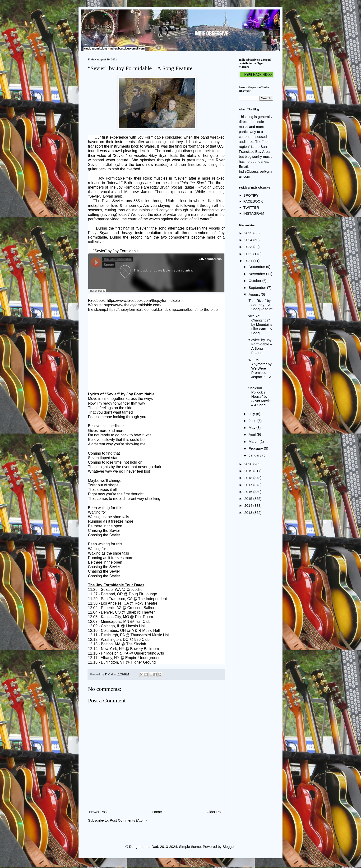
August (255, 294)
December (257, 267)
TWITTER (251, 207)
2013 (249, 513)
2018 (249, 478)
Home (157, 812)
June (253, 421)
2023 (249, 247)
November (257, 274)
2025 (249, 233)
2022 (249, 254)
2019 (249, 471)
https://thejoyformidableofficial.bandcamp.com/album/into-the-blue (162, 310)
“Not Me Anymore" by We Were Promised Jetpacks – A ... (260, 370)
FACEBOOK (253, 201)
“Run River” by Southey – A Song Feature (260, 305)
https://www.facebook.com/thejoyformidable (143, 301)
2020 (249, 464)
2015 (249, 499)
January (255, 455)
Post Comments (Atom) (128, 820)
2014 (249, 505)
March (254, 441)
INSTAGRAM (254, 213)
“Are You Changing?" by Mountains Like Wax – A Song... (260, 324)
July (252, 414)
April (253, 434)
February (256, 448)
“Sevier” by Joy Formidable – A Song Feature (260, 346)
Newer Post (98, 812)
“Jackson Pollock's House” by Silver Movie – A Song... (259, 396)
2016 (249, 492)
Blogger (229, 847)
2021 (249, 261)
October (255, 281)
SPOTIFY (251, 195)
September (258, 287)
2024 (249, 240)
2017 (249, 485)
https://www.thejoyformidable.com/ (132, 305)
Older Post (215, 812)
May (252, 427)
